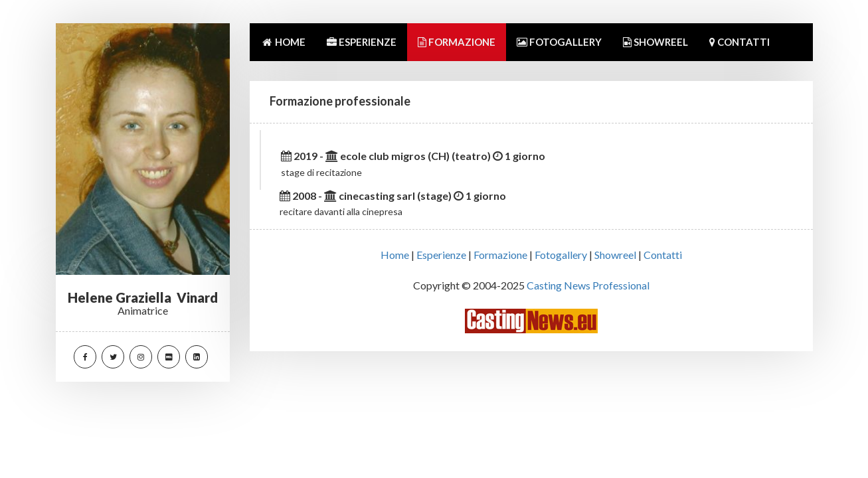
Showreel (615, 255)
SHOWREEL (655, 42)
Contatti (663, 255)
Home (395, 255)
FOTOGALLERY (559, 42)
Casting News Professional (588, 285)
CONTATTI (739, 42)
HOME (283, 42)
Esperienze (441, 255)
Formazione (500, 255)
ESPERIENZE (362, 42)
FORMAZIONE (457, 42)
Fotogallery (561, 255)
